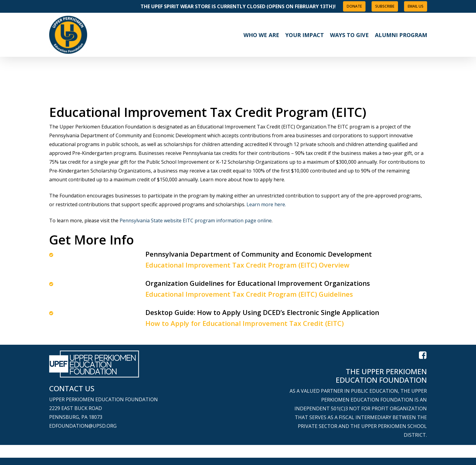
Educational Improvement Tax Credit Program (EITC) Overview (247, 265)
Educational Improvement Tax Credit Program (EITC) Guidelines (249, 294)
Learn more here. (266, 204)
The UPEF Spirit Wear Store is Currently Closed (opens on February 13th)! (238, 6)
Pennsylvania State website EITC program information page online (196, 221)
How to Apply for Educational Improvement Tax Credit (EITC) (245, 323)
